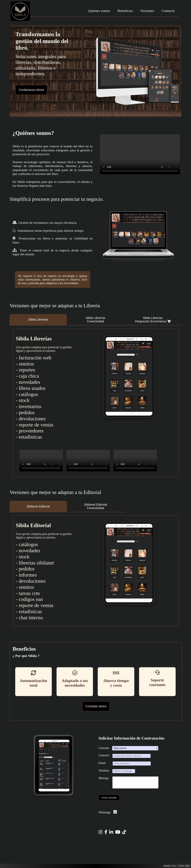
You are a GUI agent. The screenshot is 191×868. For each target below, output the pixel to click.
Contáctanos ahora (31, 90)
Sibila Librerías (38, 320)
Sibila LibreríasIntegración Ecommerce (153, 320)
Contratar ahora (96, 706)
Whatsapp (108, 815)
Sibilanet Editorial (38, 506)
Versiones (147, 11)
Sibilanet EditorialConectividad (96, 506)
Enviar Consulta (109, 800)
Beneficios (125, 11)
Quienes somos (99, 11)
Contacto (168, 11)
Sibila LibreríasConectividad (95, 320)
